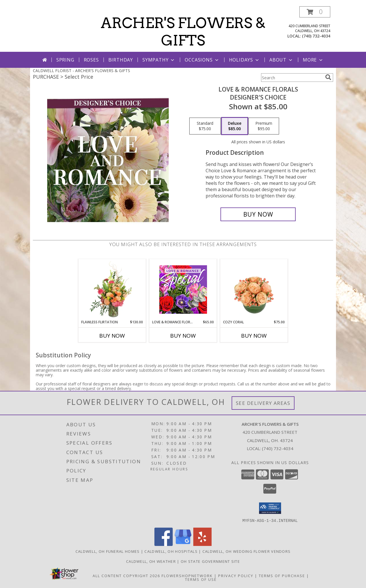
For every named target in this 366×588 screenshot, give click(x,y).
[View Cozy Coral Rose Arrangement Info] (254, 289)
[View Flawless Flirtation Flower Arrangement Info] (112, 289)
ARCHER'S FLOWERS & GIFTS (183, 32)
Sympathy (159, 60)
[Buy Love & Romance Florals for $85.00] (258, 214)
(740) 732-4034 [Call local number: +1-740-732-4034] (316, 36)
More (313, 60)
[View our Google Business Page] (183, 544)
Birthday (121, 60)
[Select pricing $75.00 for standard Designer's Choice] (205, 126)
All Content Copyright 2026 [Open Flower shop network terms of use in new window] (126, 575)
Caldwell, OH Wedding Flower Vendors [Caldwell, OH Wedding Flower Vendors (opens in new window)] (247, 551)
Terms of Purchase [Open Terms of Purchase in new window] (282, 575)
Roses (91, 60)
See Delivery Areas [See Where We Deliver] (263, 403)
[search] (328, 77)
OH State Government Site (210, 561)
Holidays (244, 60)
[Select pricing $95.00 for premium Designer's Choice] (264, 126)
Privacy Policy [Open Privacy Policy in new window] (236, 575)
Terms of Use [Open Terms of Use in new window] (201, 579)
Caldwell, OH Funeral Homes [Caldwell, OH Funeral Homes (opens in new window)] (108, 551)
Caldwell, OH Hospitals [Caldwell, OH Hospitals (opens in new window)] (171, 551)
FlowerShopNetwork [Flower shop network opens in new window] (187, 575)
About (281, 60)
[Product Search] (292, 78)
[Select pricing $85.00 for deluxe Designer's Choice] (235, 126)
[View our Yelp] (202, 544)
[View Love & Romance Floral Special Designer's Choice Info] (183, 289)
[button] (315, 12)
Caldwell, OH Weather (151, 561)
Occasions (202, 60)
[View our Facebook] (164, 544)
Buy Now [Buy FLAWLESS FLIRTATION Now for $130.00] (112, 336)
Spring (65, 60)
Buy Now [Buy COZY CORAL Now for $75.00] (254, 336)
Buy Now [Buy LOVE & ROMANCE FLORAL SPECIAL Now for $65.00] (183, 336)
